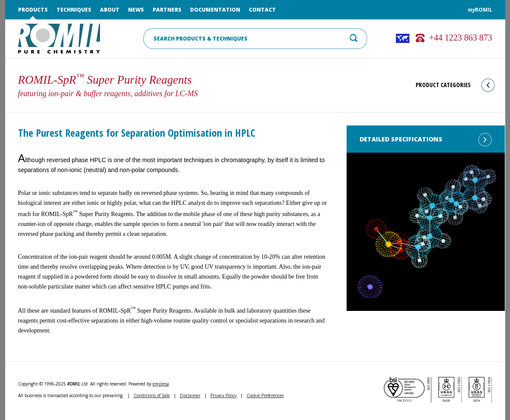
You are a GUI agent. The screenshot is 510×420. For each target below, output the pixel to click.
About (110, 10)
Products (33, 10)
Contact (262, 10)
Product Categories (455, 85)
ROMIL (480, 10)
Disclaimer (190, 395)
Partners (167, 10)
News (136, 10)
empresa (161, 384)
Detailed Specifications (426, 140)
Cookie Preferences (265, 395)
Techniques (74, 10)
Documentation (215, 10)
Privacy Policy (224, 395)
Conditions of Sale (152, 395)
